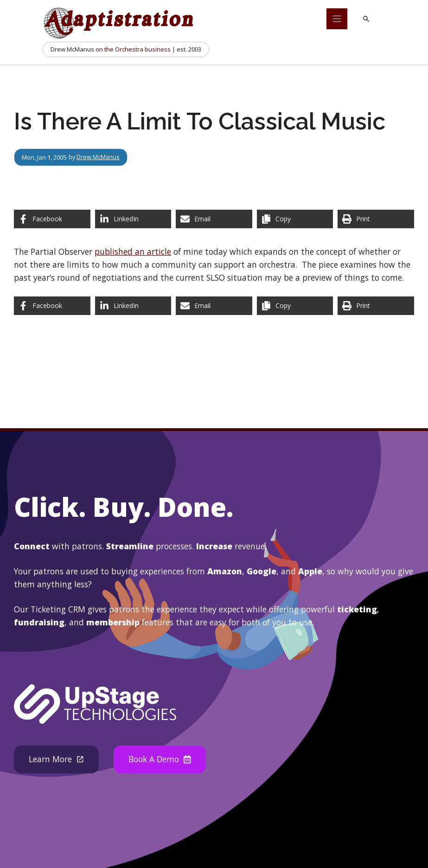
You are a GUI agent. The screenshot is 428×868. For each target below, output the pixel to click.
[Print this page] (376, 219)
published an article (133, 251)
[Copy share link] (295, 219)
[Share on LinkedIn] (133, 219)
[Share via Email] (214, 219)
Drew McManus (99, 157)
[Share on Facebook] (52, 219)
